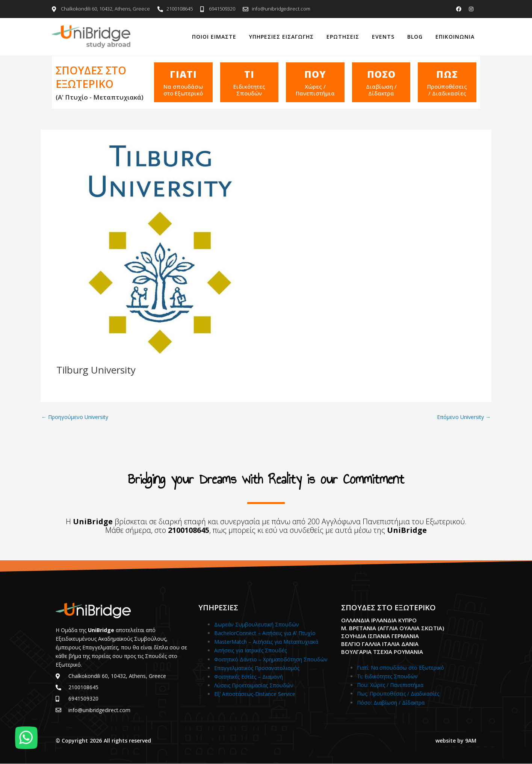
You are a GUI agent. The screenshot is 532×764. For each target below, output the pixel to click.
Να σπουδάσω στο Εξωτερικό (183, 90)
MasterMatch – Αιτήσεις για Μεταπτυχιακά (266, 642)
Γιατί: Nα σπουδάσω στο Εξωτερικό (401, 668)
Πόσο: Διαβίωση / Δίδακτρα (391, 703)
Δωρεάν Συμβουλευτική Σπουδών (257, 624)
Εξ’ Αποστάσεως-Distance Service (255, 694)
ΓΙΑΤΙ (183, 74)
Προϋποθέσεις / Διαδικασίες (447, 90)
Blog (415, 37)
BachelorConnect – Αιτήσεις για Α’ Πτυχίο (265, 633)
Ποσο (381, 74)
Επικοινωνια (455, 37)
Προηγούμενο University (75, 417)
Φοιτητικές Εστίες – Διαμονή (249, 677)
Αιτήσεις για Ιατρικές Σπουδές (250, 650)
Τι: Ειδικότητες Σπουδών (387, 676)
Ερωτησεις (343, 37)
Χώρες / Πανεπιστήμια (315, 90)
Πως (447, 74)
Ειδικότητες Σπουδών (249, 90)
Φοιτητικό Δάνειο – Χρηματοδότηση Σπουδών (271, 659)
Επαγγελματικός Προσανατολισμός (257, 668)
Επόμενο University (464, 417)
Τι (249, 74)
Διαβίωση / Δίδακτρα (381, 90)
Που (315, 74)
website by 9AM (456, 741)
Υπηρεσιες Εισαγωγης (281, 37)
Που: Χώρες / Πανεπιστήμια (390, 685)
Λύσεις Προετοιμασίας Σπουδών (254, 685)
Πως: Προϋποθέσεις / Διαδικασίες (398, 694)
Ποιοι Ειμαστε (214, 37)
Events (383, 37)
